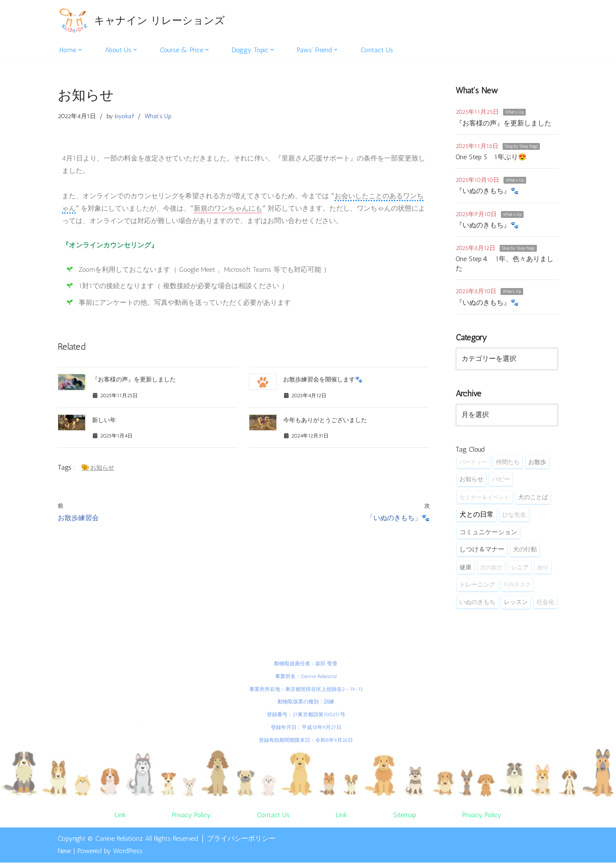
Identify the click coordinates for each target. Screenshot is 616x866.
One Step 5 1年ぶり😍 (491, 157)
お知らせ (102, 471)
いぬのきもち (477, 605)
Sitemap (405, 818)
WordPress (128, 855)
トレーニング (477, 588)
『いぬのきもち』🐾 (487, 192)
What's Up (158, 116)
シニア (520, 570)
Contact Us (379, 50)
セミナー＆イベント (484, 500)
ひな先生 (514, 517)
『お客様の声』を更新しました (134, 382)
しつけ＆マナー (482, 552)
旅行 (543, 570)
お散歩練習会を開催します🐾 (323, 382)
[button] (80, 50)
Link (120, 818)
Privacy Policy (191, 818)
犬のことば (533, 500)
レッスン (516, 605)
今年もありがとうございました (325, 422)
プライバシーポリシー (241, 842)
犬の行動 (525, 552)
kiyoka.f (124, 116)
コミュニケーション (488, 535)
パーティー (473, 464)
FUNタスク (517, 588)
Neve (64, 855)
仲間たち (508, 464)
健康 (465, 570)
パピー (501, 482)
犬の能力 (491, 570)
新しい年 (104, 422)
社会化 (545, 605)
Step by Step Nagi (521, 147)
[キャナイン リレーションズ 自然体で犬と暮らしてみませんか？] (141, 20)
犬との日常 (477, 517)
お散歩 (537, 464)
